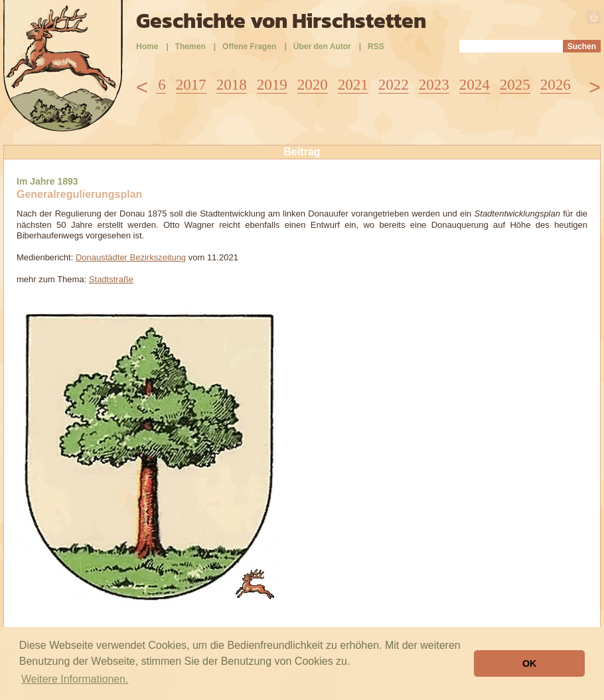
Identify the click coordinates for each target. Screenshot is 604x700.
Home (147, 46)
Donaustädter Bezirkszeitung (131, 257)
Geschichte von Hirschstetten (281, 21)
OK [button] (530, 663)
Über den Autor (322, 46)
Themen (190, 46)
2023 (434, 85)
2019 (272, 85)
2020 (313, 85)
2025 (515, 85)
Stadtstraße (111, 279)
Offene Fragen (249, 46)
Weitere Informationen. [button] (75, 679)
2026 (556, 85)
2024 (475, 85)
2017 (191, 85)
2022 (394, 85)
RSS (376, 46)
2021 (353, 85)
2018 (232, 85)
